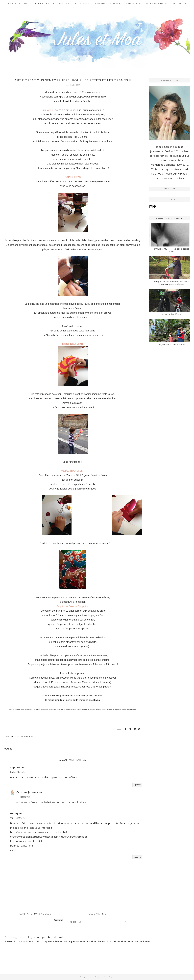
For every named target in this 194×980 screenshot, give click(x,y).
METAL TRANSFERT (73, 471)
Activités (16, 736)
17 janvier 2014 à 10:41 (18, 818)
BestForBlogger (109, 977)
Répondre (137, 785)
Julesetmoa (91, 977)
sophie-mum (18, 767)
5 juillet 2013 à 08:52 (17, 772)
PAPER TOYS (73, 177)
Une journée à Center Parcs (171, 345)
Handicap (29, 736)
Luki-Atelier (48, 110)
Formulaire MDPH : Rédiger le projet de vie (171, 250)
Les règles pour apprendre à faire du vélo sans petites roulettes (171, 283)
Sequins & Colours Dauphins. (73, 606)
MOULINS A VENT (73, 344)
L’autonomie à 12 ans (171, 314)
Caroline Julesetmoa (30, 792)
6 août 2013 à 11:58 (23, 797)
